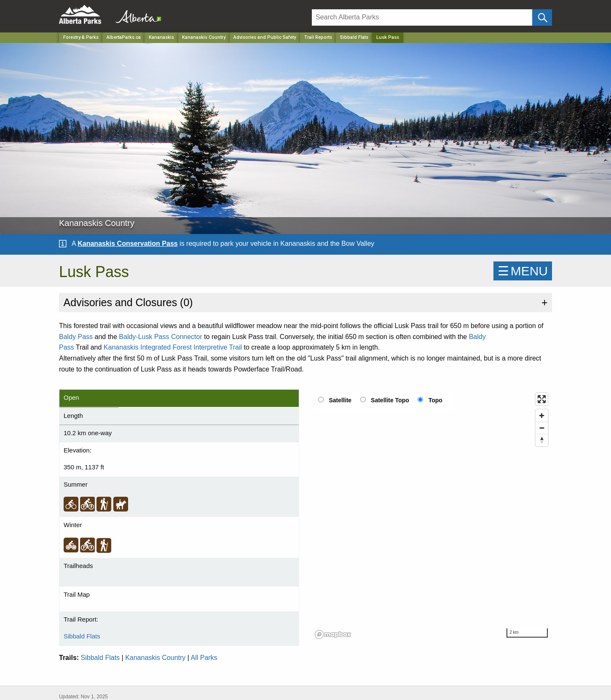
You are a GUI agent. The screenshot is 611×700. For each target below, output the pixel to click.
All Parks (204, 658)
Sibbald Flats (354, 37)
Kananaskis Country (155, 658)
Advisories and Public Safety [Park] (265, 37)
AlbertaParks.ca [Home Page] (124, 37)
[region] (432, 515)
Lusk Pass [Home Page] (388, 37)
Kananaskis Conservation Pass (127, 244)
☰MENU (523, 271)
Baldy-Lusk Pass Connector (160, 337)
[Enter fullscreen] (542, 399)
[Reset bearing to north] (542, 440)
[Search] (422, 17)
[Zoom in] (542, 416)
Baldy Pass (76, 337)
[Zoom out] (542, 428)
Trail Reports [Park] (318, 37)
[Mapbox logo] (333, 634)
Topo (435, 400)
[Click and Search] (542, 17)
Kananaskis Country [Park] (204, 37)
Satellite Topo (390, 400)
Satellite (340, 400)
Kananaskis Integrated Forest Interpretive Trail (173, 347)
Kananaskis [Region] (161, 37)
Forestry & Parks (81, 37)
